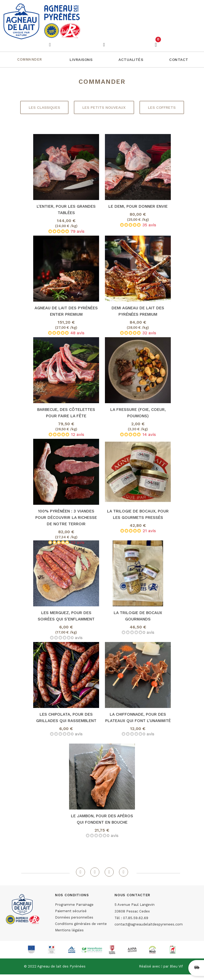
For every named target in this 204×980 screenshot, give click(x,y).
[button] (81, 60)
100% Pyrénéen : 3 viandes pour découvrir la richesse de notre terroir (66, 518)
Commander (30, 59)
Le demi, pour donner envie (138, 206)
